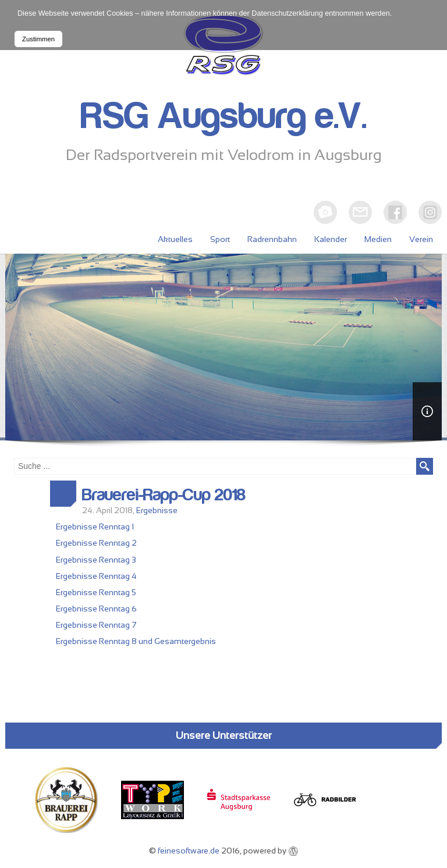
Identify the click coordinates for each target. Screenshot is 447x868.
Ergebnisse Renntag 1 (95, 527)
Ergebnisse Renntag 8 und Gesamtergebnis (136, 641)
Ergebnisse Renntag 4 (96, 576)
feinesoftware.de (189, 851)
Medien (378, 239)
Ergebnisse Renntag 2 (96, 543)
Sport (220, 239)
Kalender (331, 239)
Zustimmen (38, 39)
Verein (421, 239)
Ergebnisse (157, 510)
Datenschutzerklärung (287, 13)
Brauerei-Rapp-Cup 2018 (164, 495)
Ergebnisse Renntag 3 (96, 560)
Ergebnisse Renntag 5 (96, 592)
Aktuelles (175, 239)
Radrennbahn (272, 239)
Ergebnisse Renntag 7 (96, 625)
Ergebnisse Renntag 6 (96, 609)
